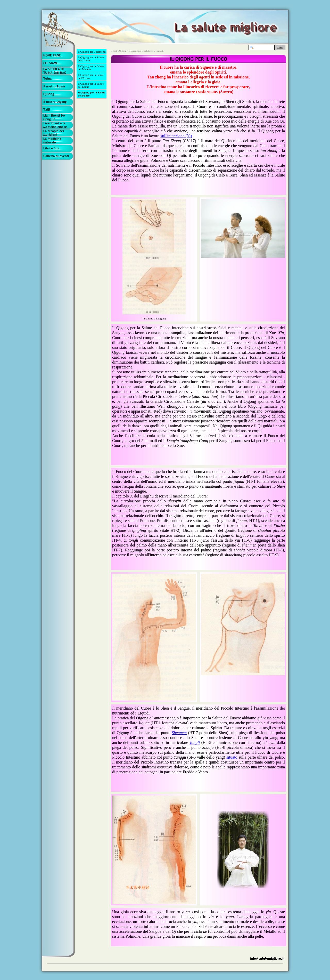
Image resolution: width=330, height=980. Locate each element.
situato (232, 757)
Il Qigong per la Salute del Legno (91, 85)
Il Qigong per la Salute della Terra (91, 59)
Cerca (280, 47)
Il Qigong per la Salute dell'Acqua (91, 76)
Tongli (195, 742)
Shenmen (179, 733)
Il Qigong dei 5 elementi (92, 52)
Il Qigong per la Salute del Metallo (91, 68)
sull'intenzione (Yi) (176, 136)
